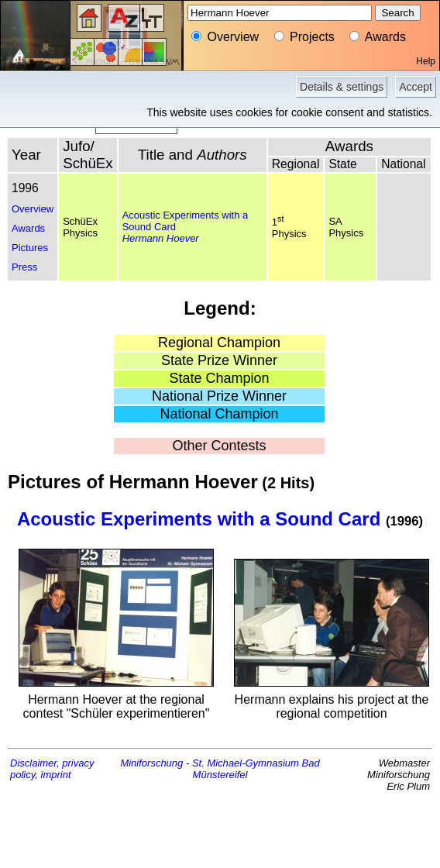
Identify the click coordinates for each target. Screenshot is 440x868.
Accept (416, 87)
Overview (33, 209)
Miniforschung (151, 763)
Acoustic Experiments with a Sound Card (199, 519)
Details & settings (342, 87)
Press (24, 267)
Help (426, 61)
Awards (28, 228)
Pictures (30, 248)
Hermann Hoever (161, 238)
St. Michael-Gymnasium (246, 763)
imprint (56, 775)
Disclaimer (33, 763)
